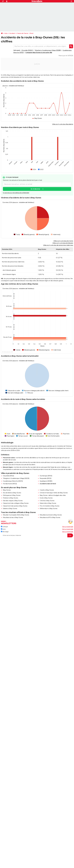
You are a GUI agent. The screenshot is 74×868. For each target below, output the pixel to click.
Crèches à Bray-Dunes (47, 501)
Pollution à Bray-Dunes (10, 498)
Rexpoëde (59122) (45, 478)
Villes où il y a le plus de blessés (63, 243)
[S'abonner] (37, 535)
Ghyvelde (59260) (27, 50)
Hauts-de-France (23, 33)
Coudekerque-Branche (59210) (13, 481)
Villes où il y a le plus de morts (63, 241)
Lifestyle (4, 527)
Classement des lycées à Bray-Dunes (15, 506)
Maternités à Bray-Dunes (48, 503)
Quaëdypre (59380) (46, 481)
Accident (12, 33)
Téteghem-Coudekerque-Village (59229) (16, 478)
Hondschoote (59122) (10, 484)
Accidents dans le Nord (48, 484)
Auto (6, 33)
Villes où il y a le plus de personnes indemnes (58, 245)
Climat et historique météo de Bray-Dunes (54, 493)
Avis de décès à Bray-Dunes (12, 493)
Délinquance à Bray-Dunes (12, 495)
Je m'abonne (35, 189)
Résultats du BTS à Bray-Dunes (50, 517)
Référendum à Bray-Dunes (49, 509)
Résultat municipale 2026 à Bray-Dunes (16, 515)
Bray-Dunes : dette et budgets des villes (53, 495)
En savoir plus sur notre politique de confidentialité (16, 193)
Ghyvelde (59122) (8, 476)
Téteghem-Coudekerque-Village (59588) (48, 50)
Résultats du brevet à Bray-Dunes (51, 515)
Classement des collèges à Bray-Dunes (16, 503)
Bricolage (5, 532)
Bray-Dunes (7, 490)
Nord (32, 33)
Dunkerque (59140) (46, 476)
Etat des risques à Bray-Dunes (13, 501)
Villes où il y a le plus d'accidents (63, 124)
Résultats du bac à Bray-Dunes (13, 517)
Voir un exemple (68, 527)
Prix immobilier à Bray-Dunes (49, 506)
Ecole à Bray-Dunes (46, 498)
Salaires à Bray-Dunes (10, 509)
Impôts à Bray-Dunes (47, 490)
